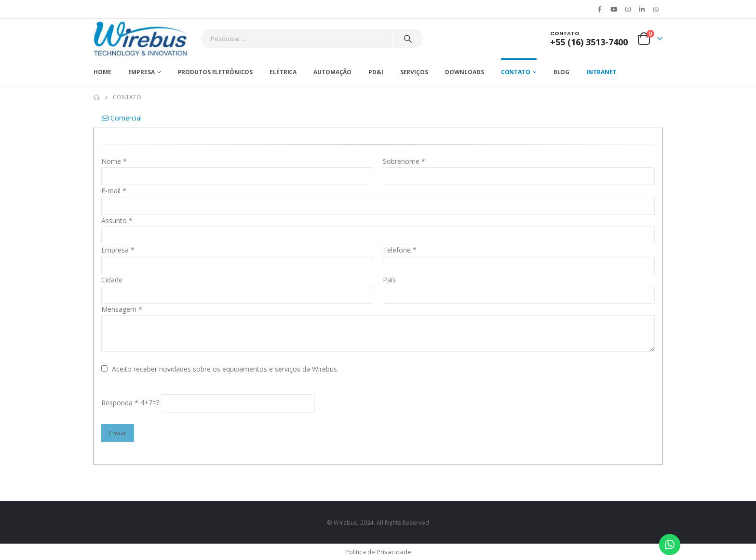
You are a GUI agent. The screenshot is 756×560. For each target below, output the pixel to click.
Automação (332, 72)
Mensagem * (122, 309)
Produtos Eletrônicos (216, 72)
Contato (516, 72)
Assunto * (117, 220)
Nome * (114, 161)
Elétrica (283, 72)
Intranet (601, 72)
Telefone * (400, 250)
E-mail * (114, 191)
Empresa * (118, 250)
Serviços (414, 72)
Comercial (122, 118)
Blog (562, 72)
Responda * (120, 403)
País (389, 280)
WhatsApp (656, 9)
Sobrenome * (404, 161)
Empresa (142, 72)
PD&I (376, 72)
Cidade (112, 280)
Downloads (465, 72)
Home (102, 72)
